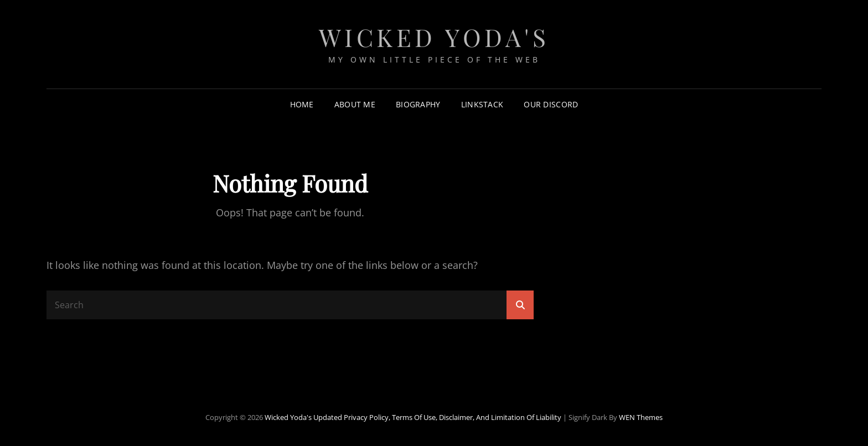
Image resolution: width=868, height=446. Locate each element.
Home (302, 104)
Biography (418, 104)
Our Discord (551, 104)
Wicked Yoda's (434, 37)
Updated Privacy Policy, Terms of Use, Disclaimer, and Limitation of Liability (437, 417)
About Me (355, 104)
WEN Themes (641, 417)
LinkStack (482, 104)
